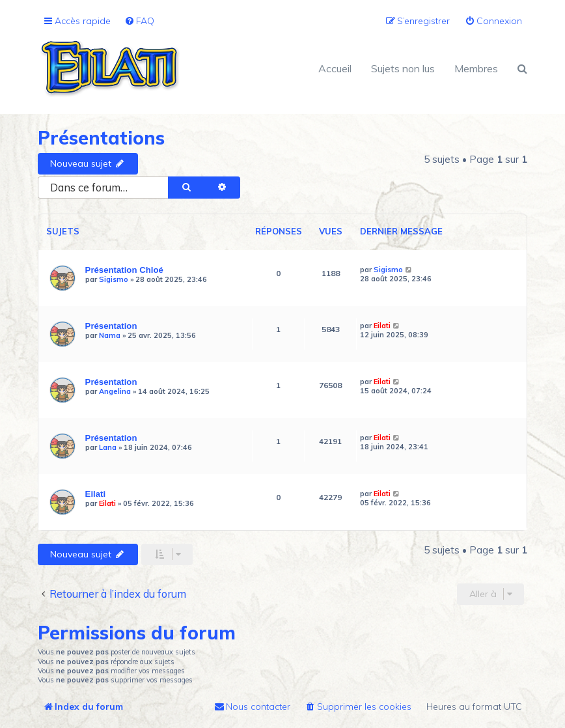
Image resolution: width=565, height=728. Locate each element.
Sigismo (114, 279)
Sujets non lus (403, 68)
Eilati (382, 326)
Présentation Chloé (124, 270)
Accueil (335, 68)
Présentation (111, 326)
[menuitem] (139, 21)
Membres (476, 68)
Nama (110, 335)
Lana (108, 447)
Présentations (101, 138)
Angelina (115, 391)
